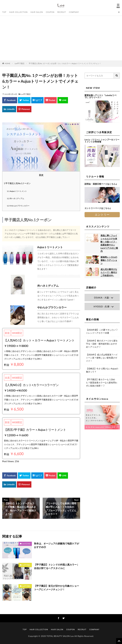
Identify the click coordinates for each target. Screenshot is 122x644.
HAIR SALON (37, 12)
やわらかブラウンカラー (18, 206)
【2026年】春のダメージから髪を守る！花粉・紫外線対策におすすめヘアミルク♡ (102, 344)
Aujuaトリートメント (17, 191)
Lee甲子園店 (20, 63)
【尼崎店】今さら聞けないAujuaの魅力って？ (102, 370)
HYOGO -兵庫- (102, 306)
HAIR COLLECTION (19, 12)
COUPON (50, 12)
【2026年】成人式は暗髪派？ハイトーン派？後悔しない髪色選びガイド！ (102, 358)
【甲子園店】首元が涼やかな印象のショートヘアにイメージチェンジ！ (57, 588)
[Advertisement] (61, 38)
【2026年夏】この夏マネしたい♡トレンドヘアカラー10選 (102, 331)
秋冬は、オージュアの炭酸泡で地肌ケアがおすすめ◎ (57, 545)
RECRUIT (62, 12)
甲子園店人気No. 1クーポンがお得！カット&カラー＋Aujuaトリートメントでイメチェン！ (65, 63)
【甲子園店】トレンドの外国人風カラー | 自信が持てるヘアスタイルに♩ (56, 566)
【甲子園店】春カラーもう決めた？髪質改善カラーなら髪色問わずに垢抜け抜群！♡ (102, 383)
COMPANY (74, 12)
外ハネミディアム (16, 198)
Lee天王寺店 (26, 544)
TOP (4, 12)
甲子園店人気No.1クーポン (17, 183)
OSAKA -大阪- (102, 298)
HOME (7, 63)
